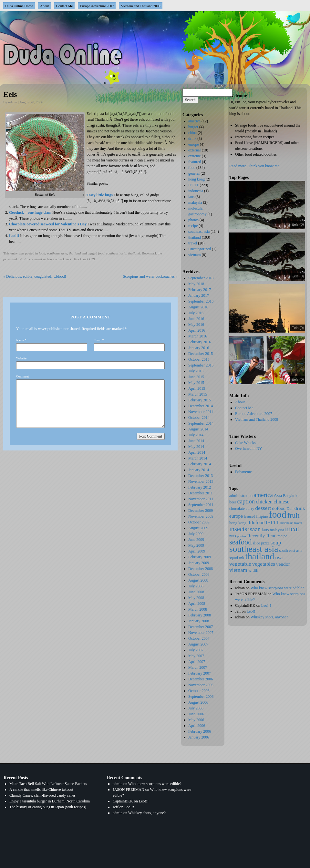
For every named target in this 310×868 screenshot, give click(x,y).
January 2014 (199, 470)
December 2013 (201, 476)
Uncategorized (200, 249)
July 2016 (196, 313)
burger (193, 127)
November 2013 (201, 481)
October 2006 (199, 691)
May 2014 (196, 447)
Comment (22, 376)
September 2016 (201, 301)
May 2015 (196, 383)
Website (21, 358)
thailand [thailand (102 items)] (260, 556)
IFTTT (193, 185)
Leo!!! (14, 236)
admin (13, 102)
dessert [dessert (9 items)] (263, 508)
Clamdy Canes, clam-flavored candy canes (42, 795)
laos (191, 197)
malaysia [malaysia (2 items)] (277, 530)
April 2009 (197, 551)
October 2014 (199, 418)
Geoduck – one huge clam (30, 212)
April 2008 (197, 604)
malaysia (195, 202)
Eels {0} (298, 224)
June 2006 (196, 714)
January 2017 (199, 295)
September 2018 (201, 278)
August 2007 (198, 644)
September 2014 (201, 423)
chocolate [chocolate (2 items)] (237, 509)
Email (98, 340)
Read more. (238, 166)
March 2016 (198, 336)
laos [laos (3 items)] (265, 530)
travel (193, 243)
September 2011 (201, 505)
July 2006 (196, 708)
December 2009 (201, 511)
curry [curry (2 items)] (250, 509)
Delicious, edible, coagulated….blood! (35, 276)
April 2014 (197, 452)
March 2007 (198, 667)
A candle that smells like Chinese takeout (41, 790)
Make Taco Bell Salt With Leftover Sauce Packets (48, 784)
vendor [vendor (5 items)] (283, 564)
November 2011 (201, 499)
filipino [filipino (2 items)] (262, 516)
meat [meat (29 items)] (292, 529)
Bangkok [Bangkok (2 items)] (290, 496)
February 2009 (200, 557)
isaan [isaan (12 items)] (255, 529)
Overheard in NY (248, 449)
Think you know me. (264, 166)
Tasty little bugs (100, 195)
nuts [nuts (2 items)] (233, 536)
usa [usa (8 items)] (279, 558)
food (42, 253)
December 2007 (201, 627)
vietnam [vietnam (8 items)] (238, 570)
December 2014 (201, 406)
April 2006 (197, 726)
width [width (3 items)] (253, 570)
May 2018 (196, 284)
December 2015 (201, 354)
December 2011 (201, 493)
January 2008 (199, 621)
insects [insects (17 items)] (238, 529)
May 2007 (196, 656)
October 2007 (199, 638)
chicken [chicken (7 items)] (264, 502)
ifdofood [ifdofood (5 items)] (256, 522)
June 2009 (196, 540)
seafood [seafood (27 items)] (240, 542)
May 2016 (196, 325)
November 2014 (201, 412)
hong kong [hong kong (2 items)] (238, 523)
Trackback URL (84, 259)
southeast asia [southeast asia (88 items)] (254, 549)
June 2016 (196, 319)
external (195, 150)
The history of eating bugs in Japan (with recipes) (48, 807)
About (45, 6)
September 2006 (201, 697)
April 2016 (197, 330)
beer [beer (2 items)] (233, 502)
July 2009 (196, 534)
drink (192, 139)
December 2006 (201, 679)
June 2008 (196, 592)
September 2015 (201, 365)
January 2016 (199, 348)
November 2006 (201, 685)
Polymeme (243, 472)
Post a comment (31, 259)
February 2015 (200, 400)
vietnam (195, 255)
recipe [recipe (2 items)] (282, 536)
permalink (10, 259)
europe (194, 144)
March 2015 (198, 394)
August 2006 (198, 702)
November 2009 (201, 516)
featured (195, 162)
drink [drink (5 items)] (300, 508)
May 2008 (196, 598)
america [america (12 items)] (263, 495)
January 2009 (199, 563)
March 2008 (198, 609)
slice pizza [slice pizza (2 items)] (261, 543)
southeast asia (57, 253)
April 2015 (197, 388)
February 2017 (200, 290)
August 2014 (198, 429)
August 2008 (198, 580)
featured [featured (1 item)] (249, 517)
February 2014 (200, 464)
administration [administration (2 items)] (241, 496)
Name (20, 340)
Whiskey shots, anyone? (269, 617)
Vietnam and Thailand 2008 (140, 6)
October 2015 (199, 359)
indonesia (196, 191)
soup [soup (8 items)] (276, 543)
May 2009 (196, 545)
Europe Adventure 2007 (97, 6)
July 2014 (196, 435)
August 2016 (198, 307)
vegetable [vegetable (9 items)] (240, 564)
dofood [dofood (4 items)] (279, 508)
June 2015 (196, 377)
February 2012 (200, 487)
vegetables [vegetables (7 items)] (264, 564)
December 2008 (201, 569)
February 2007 (200, 673)
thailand (75, 253)
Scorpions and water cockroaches (150, 276)
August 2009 (198, 528)
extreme (195, 156)
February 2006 (200, 731)
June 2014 (196, 441)
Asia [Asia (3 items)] (278, 496)
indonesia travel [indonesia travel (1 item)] (291, 523)
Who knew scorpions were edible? (277, 588)
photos (193, 220)
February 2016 (200, 342)
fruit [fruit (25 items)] (294, 515)
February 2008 (200, 615)
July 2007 (196, 650)
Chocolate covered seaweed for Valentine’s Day (48, 224)
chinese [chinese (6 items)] (281, 502)
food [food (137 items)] (278, 514)
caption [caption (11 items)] (246, 501)
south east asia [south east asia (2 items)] (291, 551)
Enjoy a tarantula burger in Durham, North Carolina (50, 801)
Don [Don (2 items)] (290, 509)
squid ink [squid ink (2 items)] (237, 558)
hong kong (196, 179)
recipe (193, 226)
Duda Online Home (19, 6)
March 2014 (198, 458)
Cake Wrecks (245, 443)
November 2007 (201, 633)
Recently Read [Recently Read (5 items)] (262, 536)
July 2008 (196, 586)
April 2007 (197, 662)
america (194, 121)
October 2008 (199, 574)
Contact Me (65, 6)
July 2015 (196, 371)
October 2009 (199, 522)
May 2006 (196, 720)
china (192, 133)
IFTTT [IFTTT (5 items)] (273, 522)
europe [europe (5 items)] (236, 516)
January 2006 (199, 737)
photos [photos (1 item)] (242, 536)
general (194, 173)
